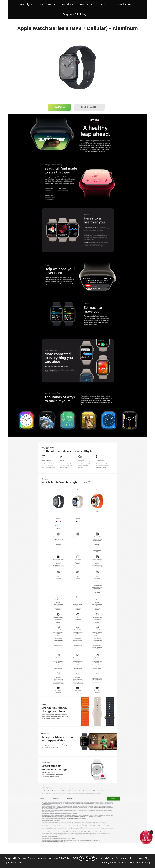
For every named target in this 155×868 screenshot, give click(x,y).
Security (66, 5)
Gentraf (22, 859)
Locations (104, 5)
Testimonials (137, 859)
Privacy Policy (109, 863)
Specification (90, 107)
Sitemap (146, 863)
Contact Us (125, 5)
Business (85, 5)
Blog (147, 859)
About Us (101, 859)
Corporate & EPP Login (76, 14)
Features (59, 107)
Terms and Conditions (129, 863)
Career (111, 859)
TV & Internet (45, 5)
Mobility (25, 5)
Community (122, 859)
